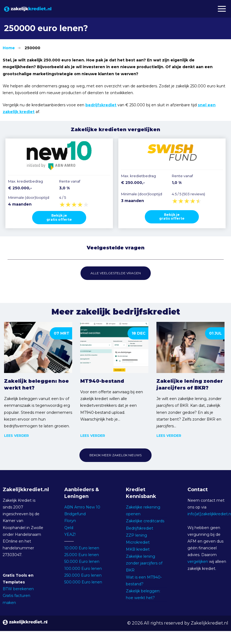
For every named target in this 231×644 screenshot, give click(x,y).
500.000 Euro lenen (83, 582)
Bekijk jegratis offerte (59, 217)
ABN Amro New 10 (82, 507)
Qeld (69, 528)
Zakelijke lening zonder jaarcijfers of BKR (144, 563)
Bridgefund (75, 514)
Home (9, 48)
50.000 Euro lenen (82, 562)
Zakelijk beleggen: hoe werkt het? (36, 384)
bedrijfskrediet (101, 105)
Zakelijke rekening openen (143, 511)
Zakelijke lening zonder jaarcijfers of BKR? (190, 384)
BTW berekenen (18, 589)
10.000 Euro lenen (82, 548)
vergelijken (198, 562)
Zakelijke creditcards (145, 521)
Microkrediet (138, 542)
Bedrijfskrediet (140, 528)
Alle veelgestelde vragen (116, 273)
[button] (222, 9)
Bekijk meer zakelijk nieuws (115, 455)
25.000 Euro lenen (82, 555)
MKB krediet (138, 549)
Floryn (70, 521)
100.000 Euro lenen (83, 569)
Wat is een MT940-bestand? (144, 581)
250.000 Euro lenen (83, 575)
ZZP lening (136, 535)
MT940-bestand (102, 381)
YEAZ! (70, 534)
